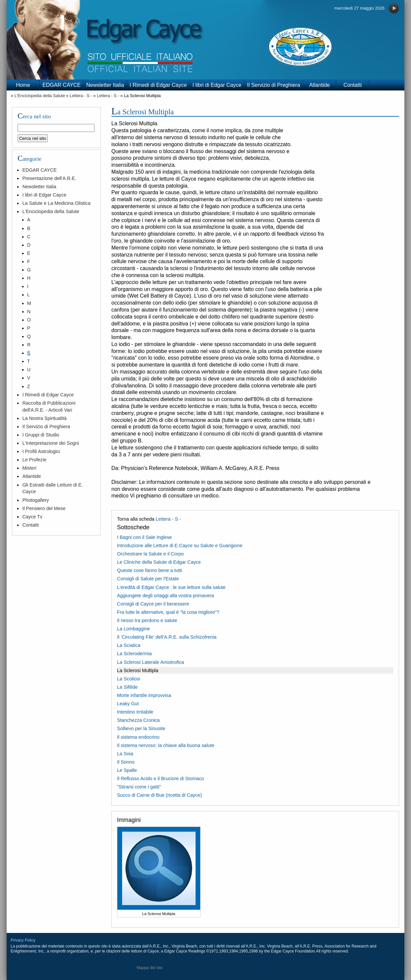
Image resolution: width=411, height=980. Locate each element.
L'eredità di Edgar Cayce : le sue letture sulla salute (171, 587)
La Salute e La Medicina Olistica (56, 203)
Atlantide (320, 85)
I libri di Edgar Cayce (217, 85)
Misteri (29, 468)
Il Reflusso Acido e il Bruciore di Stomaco (160, 778)
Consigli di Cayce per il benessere (153, 604)
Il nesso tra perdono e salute (147, 620)
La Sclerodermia (134, 654)
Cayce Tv (32, 517)
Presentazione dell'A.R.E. (49, 178)
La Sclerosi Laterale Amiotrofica (150, 662)
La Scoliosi (129, 679)
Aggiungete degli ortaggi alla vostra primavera (166, 596)
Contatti (352, 85)
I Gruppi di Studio (41, 435)
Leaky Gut (128, 704)
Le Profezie (34, 460)
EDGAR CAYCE (61, 85)
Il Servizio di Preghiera (273, 85)
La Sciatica (129, 645)
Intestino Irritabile (135, 712)
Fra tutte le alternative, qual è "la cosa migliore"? (168, 612)
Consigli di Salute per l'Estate (148, 579)
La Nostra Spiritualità (44, 418)
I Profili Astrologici (41, 451)
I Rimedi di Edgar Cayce (158, 85)
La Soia (125, 754)
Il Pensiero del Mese (44, 508)
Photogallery (35, 500)
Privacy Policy (23, 940)
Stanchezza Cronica (138, 720)
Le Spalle (127, 770)
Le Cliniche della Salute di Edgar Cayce (159, 562)
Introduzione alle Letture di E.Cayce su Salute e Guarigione (180, 546)
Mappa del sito (149, 968)
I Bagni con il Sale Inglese (145, 537)
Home (23, 85)
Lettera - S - (81, 96)
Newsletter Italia (105, 85)
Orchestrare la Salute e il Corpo (150, 554)
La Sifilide (127, 687)
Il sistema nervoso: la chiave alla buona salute (166, 745)
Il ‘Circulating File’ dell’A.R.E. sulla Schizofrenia (167, 637)
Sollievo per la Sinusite (141, 728)
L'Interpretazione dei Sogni (51, 443)
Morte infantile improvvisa (144, 695)
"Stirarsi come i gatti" (139, 787)
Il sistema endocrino (138, 737)
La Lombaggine (133, 629)
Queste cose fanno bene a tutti (149, 570)
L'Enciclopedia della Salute (40, 96)
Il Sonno (126, 762)
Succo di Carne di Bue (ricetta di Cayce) (159, 795)
